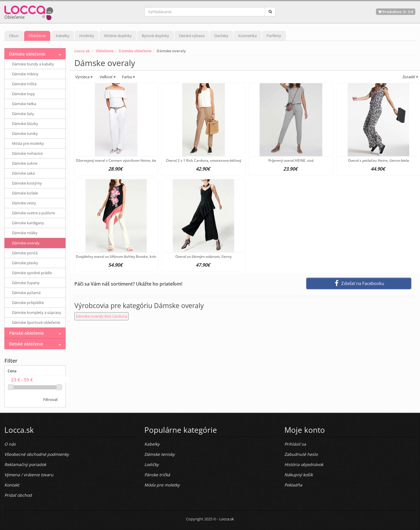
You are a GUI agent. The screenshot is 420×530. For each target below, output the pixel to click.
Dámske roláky (25, 233)
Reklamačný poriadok (25, 464)
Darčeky (221, 36)
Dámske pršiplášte (28, 303)
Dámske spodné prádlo (32, 273)
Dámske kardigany (28, 223)
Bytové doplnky (155, 36)
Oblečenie (37, 36)
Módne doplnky (118, 36)
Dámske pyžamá (26, 293)
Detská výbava (192, 36)
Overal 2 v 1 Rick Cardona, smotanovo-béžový (204, 160)
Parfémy (274, 36)
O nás (10, 444)
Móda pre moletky (28, 143)
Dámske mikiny (25, 74)
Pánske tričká (157, 475)
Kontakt (12, 485)
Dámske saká (23, 173)
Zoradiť (410, 77)
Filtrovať (50, 399)
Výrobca (84, 77)
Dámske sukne (25, 163)
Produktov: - (396, 12)
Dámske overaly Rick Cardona (101, 316)
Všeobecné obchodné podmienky (37, 454)
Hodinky (87, 36)
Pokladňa (293, 485)
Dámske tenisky (160, 454)
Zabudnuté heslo (301, 454)
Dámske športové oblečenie (36, 322)
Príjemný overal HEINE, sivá (291, 160)
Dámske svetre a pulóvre (33, 213)
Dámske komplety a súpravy (37, 312)
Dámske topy (23, 94)
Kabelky (63, 36)
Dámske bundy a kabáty (33, 64)
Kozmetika (247, 36)
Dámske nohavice (27, 153)
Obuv (14, 36)
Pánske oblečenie (26, 333)
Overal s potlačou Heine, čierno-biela (378, 160)
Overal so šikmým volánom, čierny (203, 257)
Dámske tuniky (25, 133)
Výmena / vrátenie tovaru (29, 475)
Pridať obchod (18, 495)
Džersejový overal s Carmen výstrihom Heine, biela (118, 160)
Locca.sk (82, 51)
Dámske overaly (26, 243)
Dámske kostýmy (27, 183)
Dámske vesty (24, 203)
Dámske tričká (24, 84)
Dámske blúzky (25, 124)
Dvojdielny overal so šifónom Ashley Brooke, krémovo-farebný (127, 257)
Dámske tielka (24, 104)
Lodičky (152, 464)
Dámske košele (25, 193)
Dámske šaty (23, 114)
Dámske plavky (25, 263)
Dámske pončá (25, 253)
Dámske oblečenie (135, 51)
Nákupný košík (299, 475)
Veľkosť (107, 77)
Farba (128, 77)
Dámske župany (26, 283)
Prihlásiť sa (295, 444)
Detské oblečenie (26, 344)
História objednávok (304, 464)
